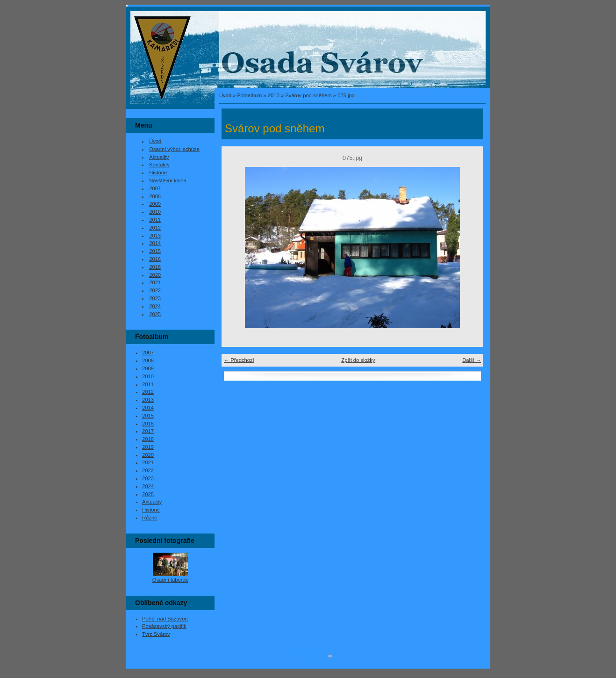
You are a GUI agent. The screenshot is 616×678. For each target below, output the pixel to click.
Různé (150, 518)
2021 (155, 282)
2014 (155, 243)
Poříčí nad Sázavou (165, 619)
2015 (155, 251)
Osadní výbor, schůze (174, 149)
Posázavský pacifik (164, 626)
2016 (155, 259)
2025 (155, 314)
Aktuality (159, 157)
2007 (155, 188)
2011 (155, 220)
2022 (155, 290)
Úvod (225, 95)
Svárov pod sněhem (308, 95)
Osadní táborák (170, 580)
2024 (155, 306)
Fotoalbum (250, 95)
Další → (472, 360)
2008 (155, 196)
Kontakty (159, 165)
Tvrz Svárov (156, 634)
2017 (148, 431)
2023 (155, 298)
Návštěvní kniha (168, 180)
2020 (155, 275)
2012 (155, 228)
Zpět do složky (358, 360)
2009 (155, 204)
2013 (155, 236)
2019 (148, 447)
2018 (155, 267)
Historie (158, 173)
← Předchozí (239, 360)
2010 (274, 95)
